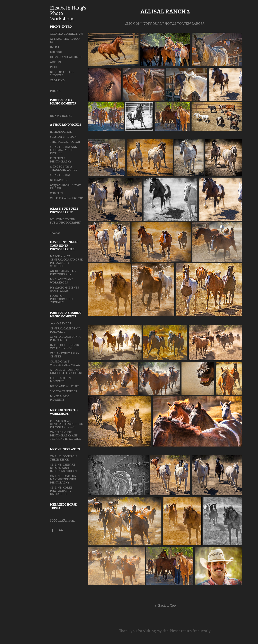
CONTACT (57, 193)
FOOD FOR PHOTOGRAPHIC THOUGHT (61, 299)
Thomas (55, 233)
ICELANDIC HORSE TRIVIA (63, 506)
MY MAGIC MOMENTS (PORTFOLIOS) (64, 289)
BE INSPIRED (59, 180)
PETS (53, 67)
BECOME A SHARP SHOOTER (62, 74)
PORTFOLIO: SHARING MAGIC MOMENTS (66, 315)
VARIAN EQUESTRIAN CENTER (65, 355)
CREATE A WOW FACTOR (66, 198)
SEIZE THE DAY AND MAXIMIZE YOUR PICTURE (64, 150)
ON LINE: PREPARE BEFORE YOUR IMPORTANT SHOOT (64, 468)
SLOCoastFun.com (62, 521)
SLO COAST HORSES (63, 391)
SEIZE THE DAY (60, 175)
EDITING (56, 52)
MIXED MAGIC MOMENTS (60, 398)
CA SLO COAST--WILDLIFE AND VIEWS (65, 363)
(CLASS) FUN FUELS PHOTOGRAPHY (64, 211)
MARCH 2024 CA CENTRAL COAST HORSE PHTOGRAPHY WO (66, 424)
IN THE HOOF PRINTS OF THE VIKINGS (64, 347)
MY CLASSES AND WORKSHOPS (62, 281)
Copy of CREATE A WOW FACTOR (66, 186)
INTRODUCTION (61, 132)
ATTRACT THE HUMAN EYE (65, 40)
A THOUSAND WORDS (65, 125)
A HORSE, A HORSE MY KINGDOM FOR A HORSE (66, 371)
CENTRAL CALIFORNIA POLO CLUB (65, 330)
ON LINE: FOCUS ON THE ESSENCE (63, 458)
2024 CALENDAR (61, 323)
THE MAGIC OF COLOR (65, 142)
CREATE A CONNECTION (66, 34)
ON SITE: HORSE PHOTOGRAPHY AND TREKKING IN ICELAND (66, 435)
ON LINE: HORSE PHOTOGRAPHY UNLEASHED (61, 491)
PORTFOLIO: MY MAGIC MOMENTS (63, 102)
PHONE (55, 91)
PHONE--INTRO (61, 27)
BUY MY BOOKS (61, 116)
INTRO (54, 47)
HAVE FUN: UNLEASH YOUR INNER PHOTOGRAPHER (65, 246)
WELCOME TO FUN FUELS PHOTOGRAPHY (65, 221)
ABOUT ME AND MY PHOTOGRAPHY (63, 273)
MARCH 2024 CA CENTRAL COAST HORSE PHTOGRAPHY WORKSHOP (66, 261)
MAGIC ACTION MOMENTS (60, 380)
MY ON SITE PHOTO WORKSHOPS (64, 412)
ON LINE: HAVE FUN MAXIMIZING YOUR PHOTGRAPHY (63, 479)
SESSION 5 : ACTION (63, 137)
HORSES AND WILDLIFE (66, 57)
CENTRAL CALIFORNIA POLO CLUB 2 (65, 338)
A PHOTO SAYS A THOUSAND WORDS (64, 168)
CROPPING (57, 80)
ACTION (55, 62)
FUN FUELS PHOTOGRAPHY (61, 160)
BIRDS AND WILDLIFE (65, 386)
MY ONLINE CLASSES (65, 449)
